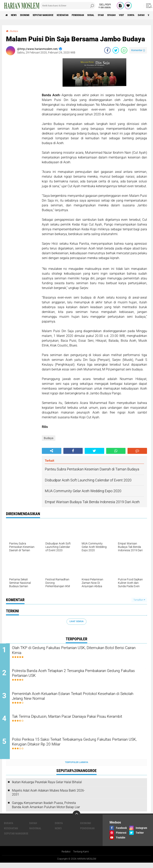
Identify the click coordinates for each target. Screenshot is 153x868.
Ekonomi (30, 15)
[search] (68, 6)
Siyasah (137, 15)
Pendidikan (95, 15)
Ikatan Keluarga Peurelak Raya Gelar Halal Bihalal (47, 787)
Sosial (111, 15)
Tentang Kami (81, 857)
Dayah (33, 828)
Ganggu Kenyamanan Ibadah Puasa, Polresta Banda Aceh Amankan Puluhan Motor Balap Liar (46, 810)
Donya (59, 828)
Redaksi (65, 857)
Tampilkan (139, 600)
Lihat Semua (76, 621)
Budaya (15, 31)
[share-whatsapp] (124, 50)
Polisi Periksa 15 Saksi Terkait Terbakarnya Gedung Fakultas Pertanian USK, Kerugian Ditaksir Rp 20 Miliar (77, 748)
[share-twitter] (116, 50)
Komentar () (138, 50)
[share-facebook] (107, 50)
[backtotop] (76, 820)
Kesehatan (76, 15)
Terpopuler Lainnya (76, 768)
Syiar (124, 15)
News (17, 15)
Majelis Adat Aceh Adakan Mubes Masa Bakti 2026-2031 (48, 798)
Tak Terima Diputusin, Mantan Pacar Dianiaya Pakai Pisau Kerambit (75, 723)
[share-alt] (52, 451)
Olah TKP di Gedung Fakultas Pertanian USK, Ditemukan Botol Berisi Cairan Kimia (79, 651)
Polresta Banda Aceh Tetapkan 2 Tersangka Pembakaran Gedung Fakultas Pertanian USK (74, 675)
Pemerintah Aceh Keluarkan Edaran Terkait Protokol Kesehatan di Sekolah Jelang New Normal (80, 699)
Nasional (35, 833)
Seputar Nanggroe (52, 15)
